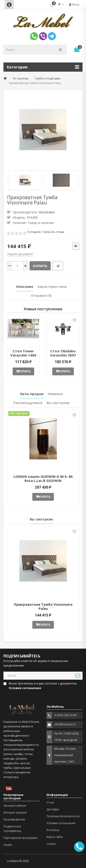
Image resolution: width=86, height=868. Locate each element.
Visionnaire (47, 212)
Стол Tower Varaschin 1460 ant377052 (23, 355)
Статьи (51, 844)
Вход (74, 4)
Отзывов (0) (41, 295)
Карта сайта (55, 837)
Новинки (55, 394)
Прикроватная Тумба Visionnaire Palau (43, 606)
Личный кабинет (15, 806)
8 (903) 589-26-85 (66, 715)
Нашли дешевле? (20, 254)
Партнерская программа (20, 838)
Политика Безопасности (63, 816)
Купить (40, 266)
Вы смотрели (58, 403)
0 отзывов (34, 232)
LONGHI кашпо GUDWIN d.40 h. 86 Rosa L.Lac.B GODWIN (43, 478)
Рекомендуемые (28, 403)
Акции (8, 845)
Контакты (53, 830)
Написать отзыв (53, 232)
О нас (50, 802)
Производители (14, 819)
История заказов (15, 813)
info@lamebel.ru (65, 724)
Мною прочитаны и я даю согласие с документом (40, 686)
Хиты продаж (32, 394)
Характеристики (52, 287)
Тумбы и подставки (48, 78)
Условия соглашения (61, 823)
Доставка (53, 809)
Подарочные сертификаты (12, 829)
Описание (25, 287)
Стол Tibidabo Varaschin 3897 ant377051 (63, 355)
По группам (21, 78)
